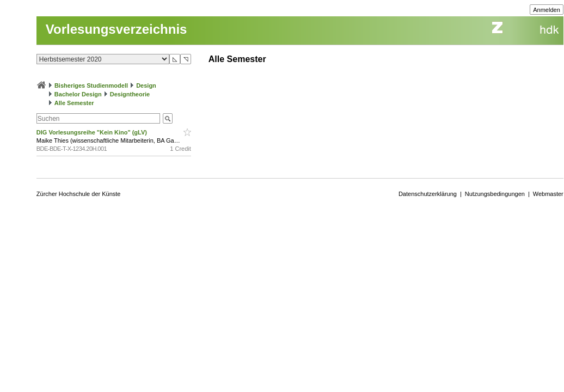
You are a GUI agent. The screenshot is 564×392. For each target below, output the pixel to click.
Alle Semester (74, 103)
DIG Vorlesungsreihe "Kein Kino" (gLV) (93, 132)
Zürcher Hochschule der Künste (79, 194)
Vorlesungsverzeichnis (117, 29)
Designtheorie (130, 94)
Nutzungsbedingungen (495, 194)
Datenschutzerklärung (428, 194)
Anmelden (547, 10)
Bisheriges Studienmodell (91, 85)
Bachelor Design (78, 94)
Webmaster (548, 194)
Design (146, 85)
